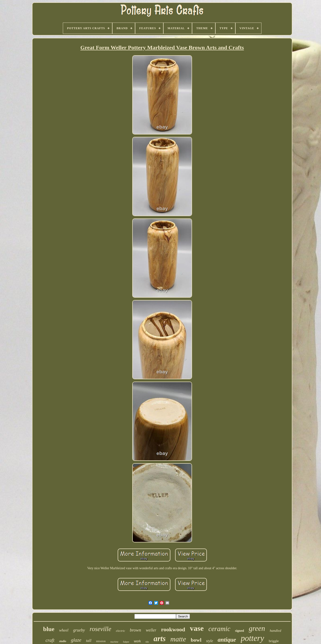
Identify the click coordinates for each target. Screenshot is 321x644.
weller (151, 630)
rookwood (173, 629)
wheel (64, 630)
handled (275, 631)
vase (197, 628)
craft (50, 640)
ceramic (219, 629)
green (257, 628)
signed (240, 631)
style (210, 641)
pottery (252, 638)
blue (49, 629)
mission (101, 641)
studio (63, 641)
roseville (100, 629)
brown (136, 630)
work (137, 641)
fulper (126, 642)
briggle (274, 641)
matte (178, 639)
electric (121, 631)
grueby (79, 630)
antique (227, 640)
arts (160, 639)
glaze (76, 640)
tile (147, 642)
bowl (196, 640)
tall (89, 641)
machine (114, 642)
